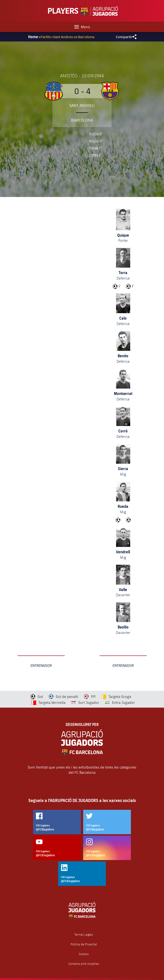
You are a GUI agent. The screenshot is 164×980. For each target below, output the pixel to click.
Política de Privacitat (84, 944)
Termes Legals (84, 935)
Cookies (84, 954)
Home (33, 37)
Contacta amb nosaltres (84, 964)
